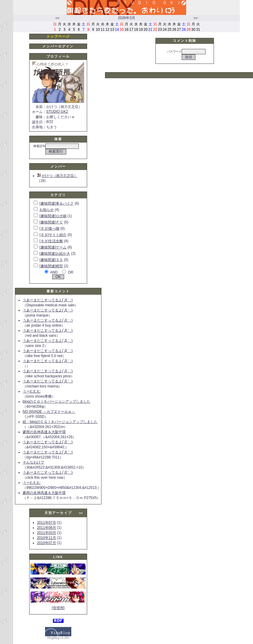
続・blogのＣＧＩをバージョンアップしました (60, 422)
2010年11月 (47, 538)
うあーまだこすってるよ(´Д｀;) (48, 300)
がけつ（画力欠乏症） (57, 176)
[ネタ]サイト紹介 (53, 235)
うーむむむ (32, 391)
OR (71, 272)
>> (195, 18)
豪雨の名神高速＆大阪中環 (44, 432)
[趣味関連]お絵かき (55, 254)
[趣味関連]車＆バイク (57, 203)
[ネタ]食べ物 (49, 228)
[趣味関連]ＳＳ (51, 260)
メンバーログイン (58, 46)
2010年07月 (47, 543)
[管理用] (58, 608)
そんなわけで (33, 462)
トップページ (58, 36)
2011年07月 (47, 523)
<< (57, 18)
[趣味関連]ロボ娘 (53, 216)
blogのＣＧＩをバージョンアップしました (57, 401)
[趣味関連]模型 (51, 266)
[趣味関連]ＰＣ (51, 222)
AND (54, 272)
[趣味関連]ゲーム (53, 247)
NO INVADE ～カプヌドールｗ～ (49, 412)
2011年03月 (47, 533)
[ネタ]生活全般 (51, 241)
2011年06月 (47, 528)
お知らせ (47, 210)
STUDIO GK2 (57, 112)
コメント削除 (185, 41)
